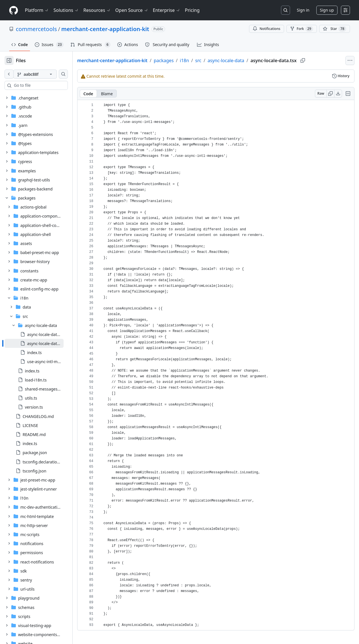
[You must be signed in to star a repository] (335, 29)
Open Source (132, 10)
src (217, 60)
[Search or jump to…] (286, 10)
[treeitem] (43, 343)
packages (182, 60)
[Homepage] (14, 10)
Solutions (66, 10)
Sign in (303, 10)
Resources (97, 10)
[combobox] (47, 85)
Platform (37, 10)
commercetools (36, 29)
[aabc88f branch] (44, 74)
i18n (202, 60)
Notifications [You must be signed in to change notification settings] (266, 29)
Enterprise (167, 10)
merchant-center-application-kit (105, 29)
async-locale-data (244, 60)
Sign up (327, 10)
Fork (302, 29)
